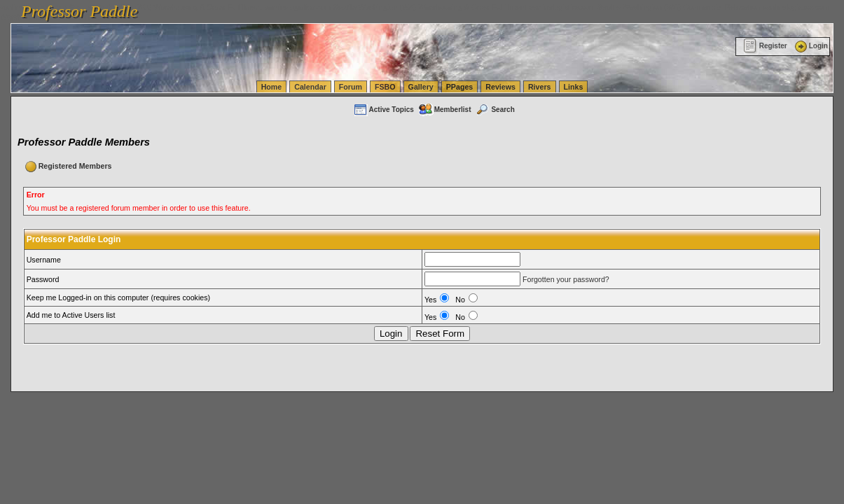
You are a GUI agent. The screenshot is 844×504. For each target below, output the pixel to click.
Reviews (500, 87)
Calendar (310, 87)
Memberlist (445, 110)
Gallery (421, 87)
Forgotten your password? (566, 279)
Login (810, 46)
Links (574, 87)
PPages (460, 87)
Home (272, 87)
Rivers (540, 87)
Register (765, 46)
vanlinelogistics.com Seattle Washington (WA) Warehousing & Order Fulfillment (396, 7)
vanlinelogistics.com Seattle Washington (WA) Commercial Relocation (644, 7)
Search (494, 110)
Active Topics (383, 110)
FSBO (385, 87)
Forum (351, 87)
